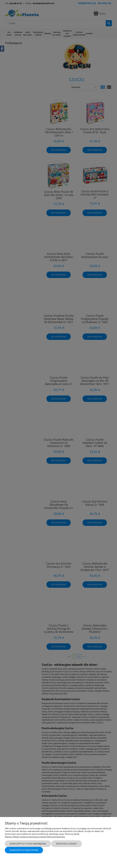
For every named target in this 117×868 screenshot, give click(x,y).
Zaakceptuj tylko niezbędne (28, 844)
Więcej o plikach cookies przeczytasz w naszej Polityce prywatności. (35, 837)
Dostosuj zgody (67, 844)
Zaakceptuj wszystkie (24, 850)
